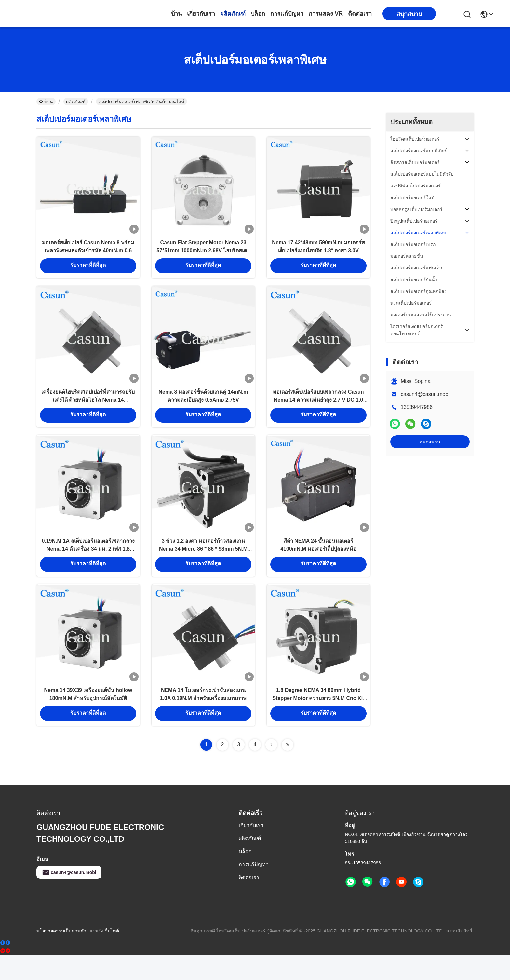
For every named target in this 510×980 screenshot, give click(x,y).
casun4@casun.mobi (425, 394)
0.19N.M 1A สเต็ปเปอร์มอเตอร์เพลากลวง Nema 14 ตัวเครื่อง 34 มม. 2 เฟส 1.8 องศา (88, 567)
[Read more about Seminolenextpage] (271, 770)
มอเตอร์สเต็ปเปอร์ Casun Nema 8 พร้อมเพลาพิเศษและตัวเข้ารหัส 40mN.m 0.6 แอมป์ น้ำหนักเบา (88, 256)
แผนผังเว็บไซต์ (104, 956)
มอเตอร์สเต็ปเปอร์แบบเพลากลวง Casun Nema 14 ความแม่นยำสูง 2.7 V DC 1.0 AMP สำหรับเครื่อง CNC (318, 411)
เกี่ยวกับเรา (201, 14)
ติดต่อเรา (360, 14)
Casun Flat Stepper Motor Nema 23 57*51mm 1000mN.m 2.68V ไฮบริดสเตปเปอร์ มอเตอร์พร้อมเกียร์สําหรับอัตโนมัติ (203, 256)
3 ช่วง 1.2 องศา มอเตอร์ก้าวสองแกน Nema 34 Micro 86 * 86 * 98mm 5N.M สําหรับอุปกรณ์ (203, 567)
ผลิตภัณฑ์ (233, 14)
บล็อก (258, 14)
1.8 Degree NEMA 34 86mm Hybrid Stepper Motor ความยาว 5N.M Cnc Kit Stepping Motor (318, 722)
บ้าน (176, 14)
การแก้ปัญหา (287, 14)
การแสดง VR (326, 14)
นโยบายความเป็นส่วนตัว (61, 956)
